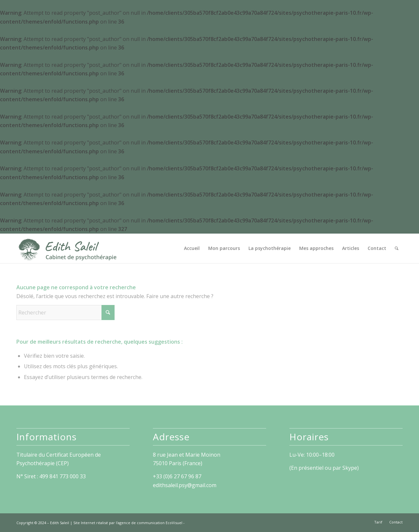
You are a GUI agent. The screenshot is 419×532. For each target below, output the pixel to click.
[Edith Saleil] (67, 248)
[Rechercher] (397, 248)
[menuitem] (192, 248)
